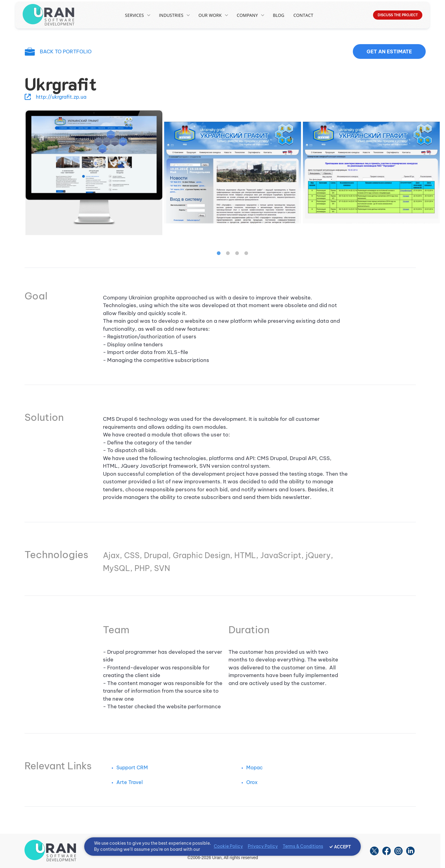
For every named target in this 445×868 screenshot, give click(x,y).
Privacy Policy (263, 846)
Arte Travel (130, 782)
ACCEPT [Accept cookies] (343, 847)
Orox (252, 782)
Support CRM (132, 767)
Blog (279, 15)
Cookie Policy (228, 846)
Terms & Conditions (303, 846)
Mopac (255, 767)
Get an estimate (389, 51)
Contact (303, 15)
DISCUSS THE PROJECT (398, 15)
